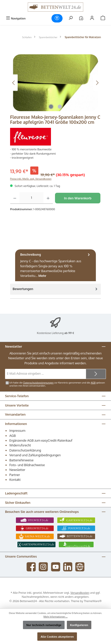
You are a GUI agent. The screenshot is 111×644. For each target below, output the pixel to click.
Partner (15, 475)
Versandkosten (80, 593)
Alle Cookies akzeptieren (57, 637)
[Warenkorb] (103, 18)
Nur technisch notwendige (44, 625)
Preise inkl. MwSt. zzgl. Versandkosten (31, 179)
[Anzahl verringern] (15, 198)
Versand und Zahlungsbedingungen (35, 455)
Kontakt (15, 480)
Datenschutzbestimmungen (38, 383)
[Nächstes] (97, 83)
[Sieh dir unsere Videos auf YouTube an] (56, 567)
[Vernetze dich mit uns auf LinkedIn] (68, 567)
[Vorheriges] (14, 83)
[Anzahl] (31, 198)
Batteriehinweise (21, 460)
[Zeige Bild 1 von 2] (51, 107)
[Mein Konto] (92, 18)
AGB (93, 383)
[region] (55, 83)
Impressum (17, 431)
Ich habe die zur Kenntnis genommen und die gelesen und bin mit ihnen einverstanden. (57, 384)
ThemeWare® (93, 601)
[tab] (55, 265)
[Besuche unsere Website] (80, 567)
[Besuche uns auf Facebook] (31, 567)
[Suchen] (71, 18)
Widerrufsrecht (20, 445)
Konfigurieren (79, 625)
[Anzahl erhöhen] (48, 198)
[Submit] (96, 374)
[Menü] (16, 18)
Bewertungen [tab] (55, 289)
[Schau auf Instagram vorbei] (43, 567)
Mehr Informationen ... (55, 616)
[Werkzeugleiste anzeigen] (57, 18)
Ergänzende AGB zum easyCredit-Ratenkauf (41, 440)
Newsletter (17, 470)
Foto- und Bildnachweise (27, 465)
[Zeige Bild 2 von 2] (60, 107)
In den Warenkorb (78, 198)
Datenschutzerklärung (25, 450)
